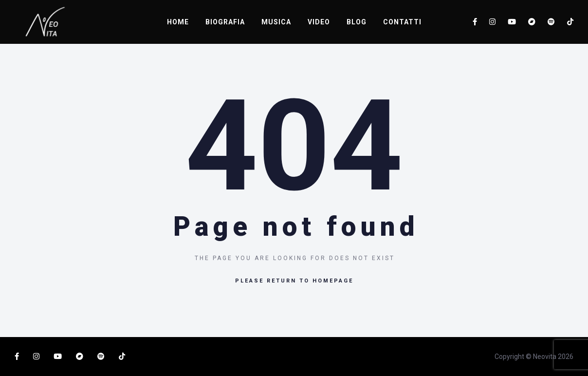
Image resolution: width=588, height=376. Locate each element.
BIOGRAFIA (225, 22)
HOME (178, 22)
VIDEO (319, 22)
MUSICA (276, 22)
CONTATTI (402, 22)
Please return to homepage (294, 281)
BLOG (357, 22)
